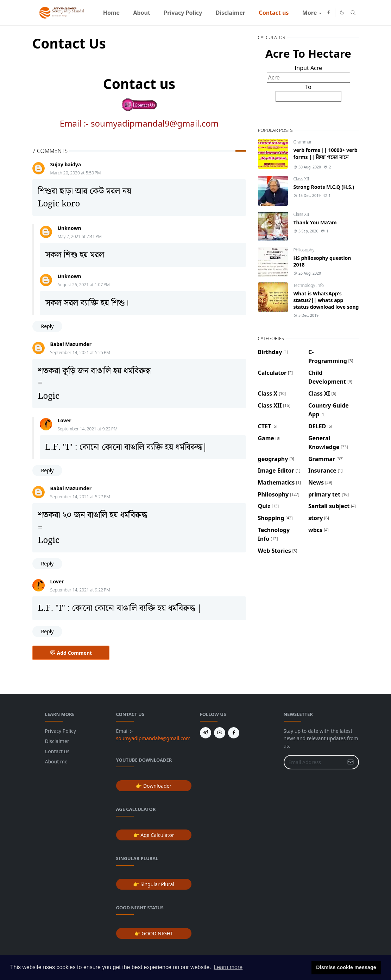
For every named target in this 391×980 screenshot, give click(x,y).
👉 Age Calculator (154, 835)
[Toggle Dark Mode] (342, 12)
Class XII (301, 179)
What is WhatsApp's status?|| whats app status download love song (326, 300)
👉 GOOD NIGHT (154, 933)
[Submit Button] (351, 762)
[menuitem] (111, 13)
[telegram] (206, 733)
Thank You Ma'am (315, 222)
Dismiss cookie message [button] (346, 967)
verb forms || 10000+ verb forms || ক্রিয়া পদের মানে (326, 153)
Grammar (303, 142)
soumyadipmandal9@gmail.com (155, 123)
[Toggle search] (353, 13)
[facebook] (329, 13)
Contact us (57, 751)
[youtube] (220, 733)
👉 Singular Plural (154, 884)
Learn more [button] (228, 967)
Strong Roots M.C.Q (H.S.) (324, 187)
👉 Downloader (154, 786)
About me (56, 761)
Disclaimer (57, 741)
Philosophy (304, 250)
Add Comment (71, 653)
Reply (48, 326)
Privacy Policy (61, 731)
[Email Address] (314, 762)
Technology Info (309, 285)
